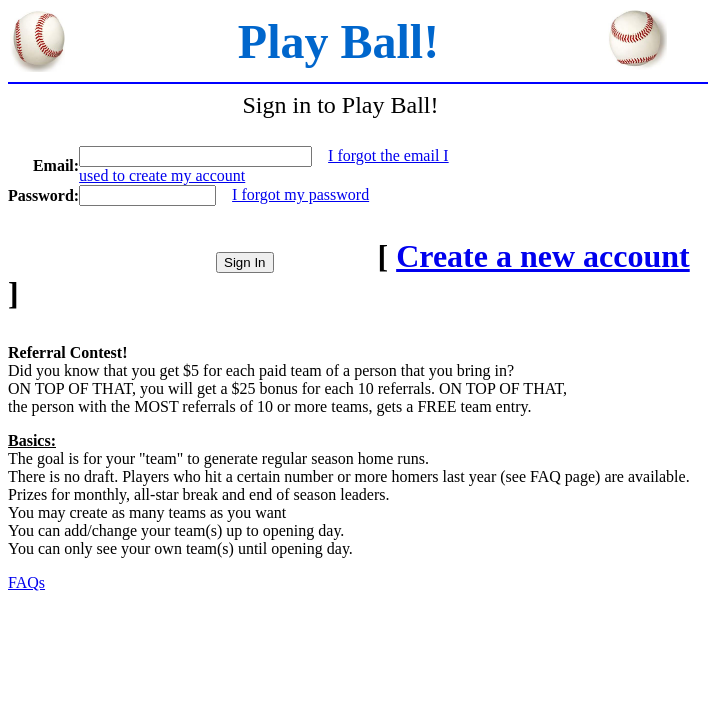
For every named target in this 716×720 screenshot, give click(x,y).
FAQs (26, 582)
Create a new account (543, 256)
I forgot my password (300, 194)
